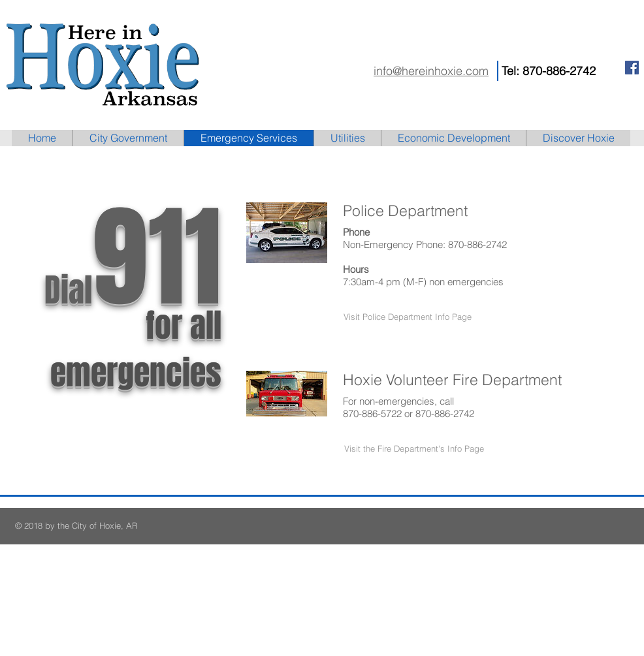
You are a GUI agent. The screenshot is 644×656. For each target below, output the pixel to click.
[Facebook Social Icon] (632, 68)
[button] (408, 317)
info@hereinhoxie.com (431, 71)
